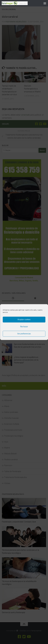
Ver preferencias (24, 334)
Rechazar (24, 327)
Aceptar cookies (24, 319)
